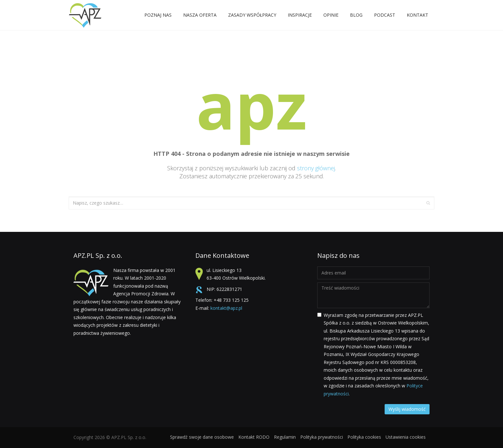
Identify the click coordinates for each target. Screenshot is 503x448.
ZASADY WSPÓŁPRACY (252, 16)
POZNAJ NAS (158, 16)
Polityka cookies (364, 437)
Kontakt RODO (254, 437)
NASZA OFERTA (200, 16)
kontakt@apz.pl (226, 308)
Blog (356, 15)
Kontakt (418, 16)
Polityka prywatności (322, 437)
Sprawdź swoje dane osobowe (202, 437)
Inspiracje (300, 16)
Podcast (385, 15)
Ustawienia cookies (406, 437)
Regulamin (285, 437)
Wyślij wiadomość (407, 409)
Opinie (331, 15)
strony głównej (316, 168)
